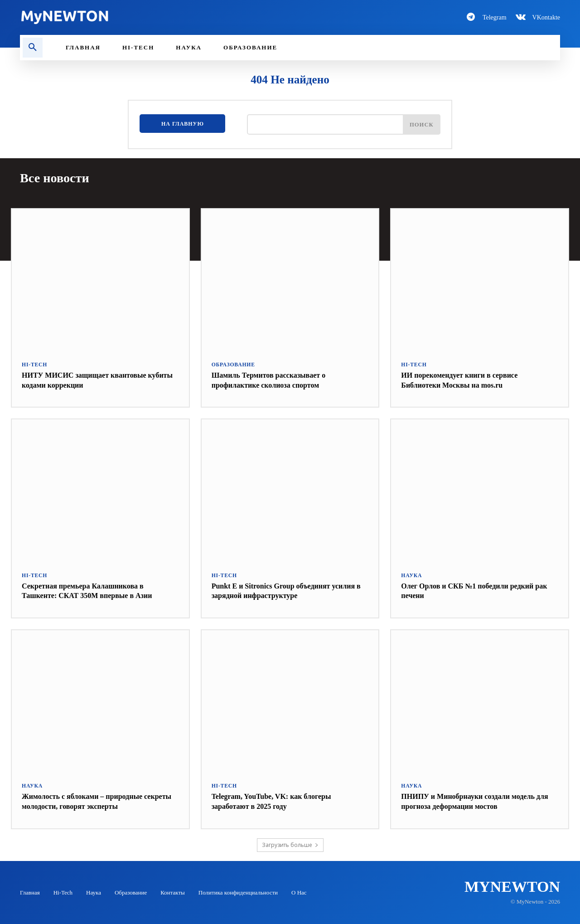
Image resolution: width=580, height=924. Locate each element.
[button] (33, 48)
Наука (411, 575)
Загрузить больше (290, 844)
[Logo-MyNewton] (150, 17)
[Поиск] (420, 126)
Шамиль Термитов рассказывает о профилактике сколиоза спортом (276, 379)
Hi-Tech (34, 364)
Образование (232, 364)
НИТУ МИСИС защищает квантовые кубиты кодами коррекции (92, 379)
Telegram (495, 17)
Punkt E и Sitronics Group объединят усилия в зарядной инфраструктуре (278, 590)
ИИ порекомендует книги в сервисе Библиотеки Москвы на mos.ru (466, 379)
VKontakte (546, 17)
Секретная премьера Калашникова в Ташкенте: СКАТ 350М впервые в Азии (95, 590)
